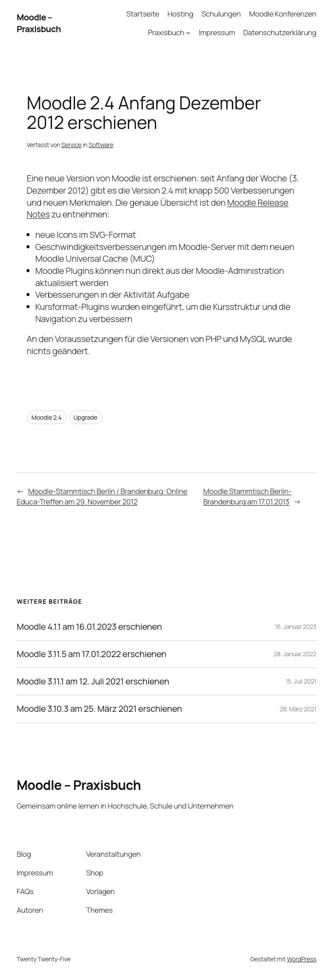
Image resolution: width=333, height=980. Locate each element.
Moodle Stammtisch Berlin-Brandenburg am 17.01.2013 (247, 496)
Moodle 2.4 (47, 417)
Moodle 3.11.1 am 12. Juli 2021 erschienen (93, 681)
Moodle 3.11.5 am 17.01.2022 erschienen (91, 654)
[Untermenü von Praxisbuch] (188, 33)
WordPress (302, 959)
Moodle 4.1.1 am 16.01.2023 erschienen (89, 627)
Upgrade (86, 417)
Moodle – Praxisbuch (39, 23)
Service (72, 145)
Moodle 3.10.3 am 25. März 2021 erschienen (99, 709)
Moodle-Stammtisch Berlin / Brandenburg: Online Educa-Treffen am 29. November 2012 (102, 496)
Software (101, 145)
